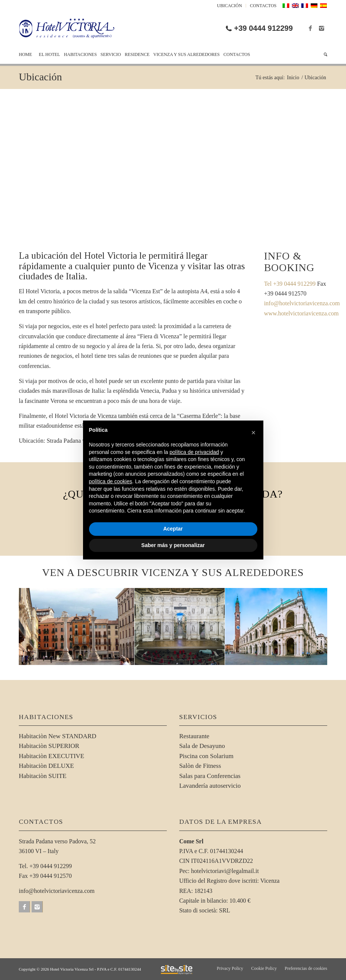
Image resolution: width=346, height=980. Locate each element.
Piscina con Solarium (206, 756)
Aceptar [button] (173, 529)
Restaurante (194, 736)
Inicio (293, 78)
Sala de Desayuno (202, 746)
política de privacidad (194, 452)
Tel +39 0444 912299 (290, 284)
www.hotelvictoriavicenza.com (301, 313)
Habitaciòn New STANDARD (57, 736)
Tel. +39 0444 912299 (45, 866)
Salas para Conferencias (210, 776)
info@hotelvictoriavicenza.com (302, 303)
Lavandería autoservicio (210, 786)
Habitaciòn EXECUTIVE (51, 756)
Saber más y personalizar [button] (173, 545)
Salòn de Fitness (200, 766)
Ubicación (230, 6)
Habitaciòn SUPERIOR (49, 746)
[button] (254, 433)
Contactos (263, 6)
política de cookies (111, 481)
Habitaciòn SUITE (43, 776)
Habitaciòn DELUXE (46, 766)
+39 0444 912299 (263, 28)
